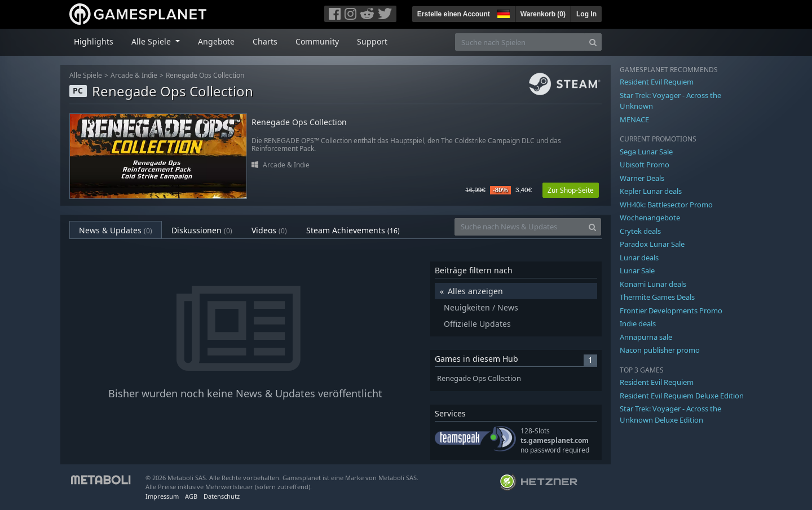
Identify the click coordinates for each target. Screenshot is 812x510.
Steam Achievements (353, 230)
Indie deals (638, 323)
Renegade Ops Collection (205, 75)
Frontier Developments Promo (671, 311)
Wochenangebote (650, 218)
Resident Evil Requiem (657, 82)
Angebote (216, 41)
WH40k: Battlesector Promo (666, 205)
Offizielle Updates (477, 324)
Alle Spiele (86, 75)
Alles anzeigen (475, 291)
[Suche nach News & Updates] (519, 227)
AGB (191, 496)
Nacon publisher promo (660, 350)
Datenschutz (222, 496)
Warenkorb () (543, 14)
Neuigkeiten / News (481, 307)
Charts (265, 41)
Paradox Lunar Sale (652, 244)
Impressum (162, 496)
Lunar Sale (637, 270)
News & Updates (116, 230)
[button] (502, 12)
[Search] (593, 42)
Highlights (94, 41)
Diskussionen (202, 230)
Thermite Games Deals (657, 297)
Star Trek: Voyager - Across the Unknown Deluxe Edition (670, 414)
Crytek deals (640, 231)
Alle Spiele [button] (152, 41)
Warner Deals (642, 178)
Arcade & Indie (134, 75)
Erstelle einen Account (454, 14)
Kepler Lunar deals (651, 191)
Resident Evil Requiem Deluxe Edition (682, 396)
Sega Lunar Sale (646, 152)
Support (372, 41)
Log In (586, 14)
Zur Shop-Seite (571, 190)
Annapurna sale (646, 337)
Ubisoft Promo (645, 165)
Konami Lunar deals (653, 284)
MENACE (634, 119)
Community (317, 41)
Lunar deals (639, 258)
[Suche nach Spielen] (520, 42)
